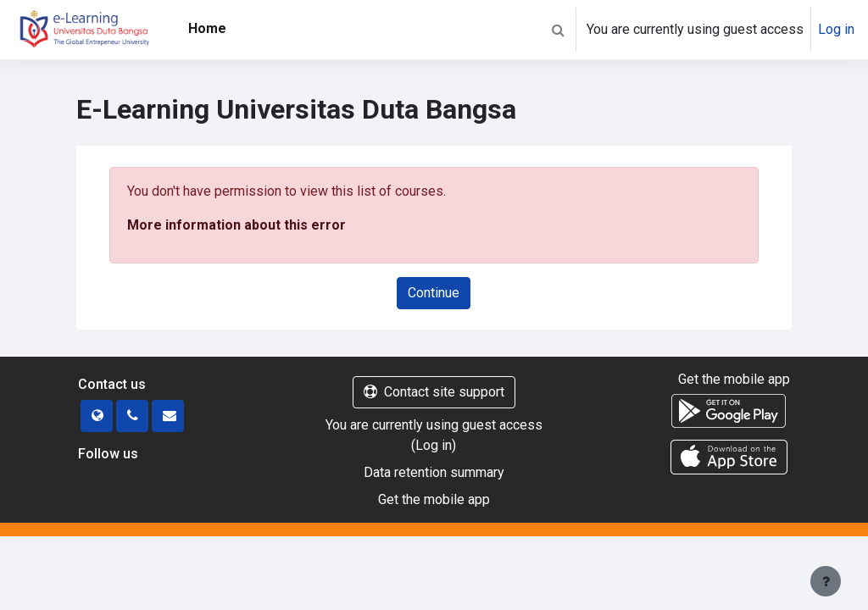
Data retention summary (434, 472)
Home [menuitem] (207, 28)
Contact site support (434, 392)
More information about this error (236, 225)
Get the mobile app (434, 499)
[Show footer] (826, 581)
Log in (836, 29)
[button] (558, 30)
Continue (434, 293)
